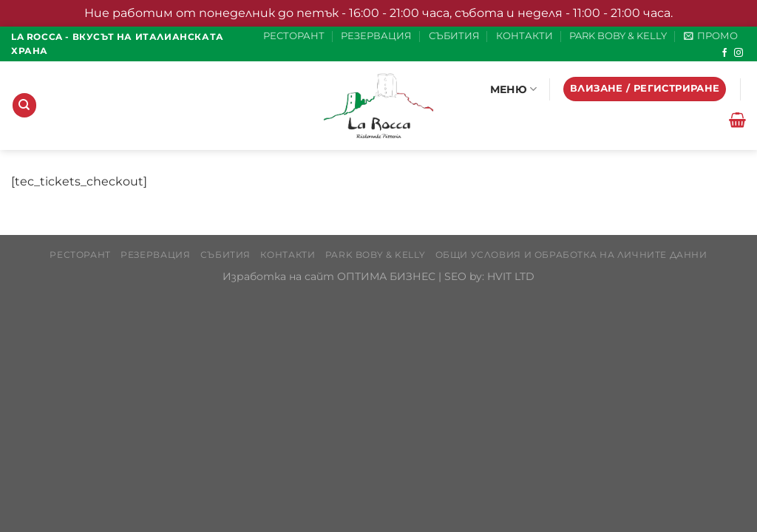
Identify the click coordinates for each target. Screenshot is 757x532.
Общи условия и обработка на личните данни (571, 255)
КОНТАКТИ (525, 36)
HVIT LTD (511, 276)
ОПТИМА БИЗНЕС (386, 276)
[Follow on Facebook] (724, 53)
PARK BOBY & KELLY (618, 36)
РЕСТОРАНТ (294, 36)
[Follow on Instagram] (739, 53)
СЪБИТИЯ (454, 36)
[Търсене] (24, 105)
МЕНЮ (514, 89)
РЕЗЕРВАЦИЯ (376, 36)
